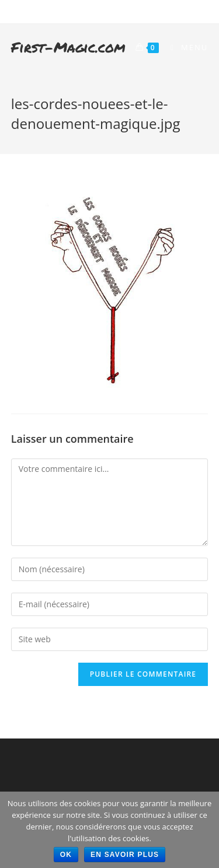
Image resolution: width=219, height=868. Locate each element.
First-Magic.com (68, 47)
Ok (66, 855)
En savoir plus (125, 855)
